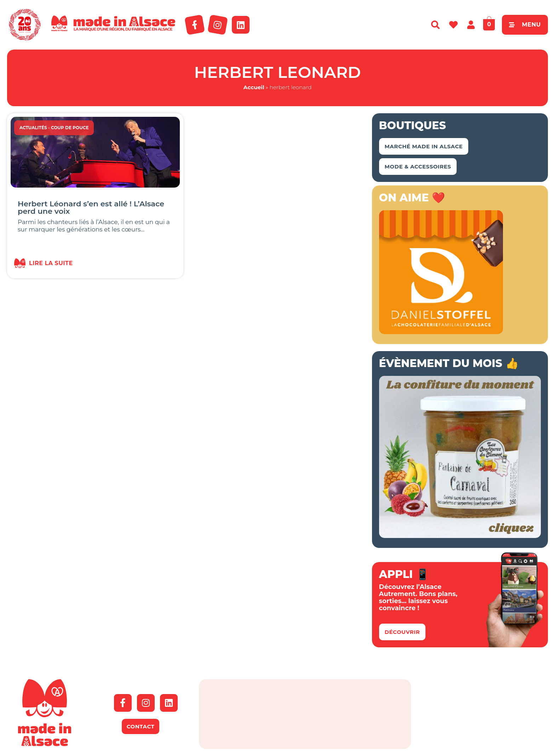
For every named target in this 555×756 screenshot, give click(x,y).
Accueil (254, 87)
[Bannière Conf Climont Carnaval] (460, 536)
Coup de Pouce (70, 128)
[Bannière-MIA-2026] (441, 332)
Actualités (33, 128)
